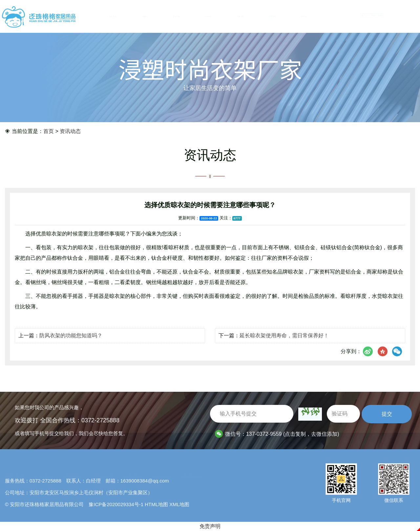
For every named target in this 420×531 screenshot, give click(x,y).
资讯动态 (272, 16)
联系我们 (304, 16)
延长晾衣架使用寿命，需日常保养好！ (284, 345)
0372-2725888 (100, 420)
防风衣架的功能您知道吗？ (71, 345)
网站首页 (113, 16)
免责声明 (210, 526)
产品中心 (176, 16)
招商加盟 (240, 16)
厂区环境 (209, 16)
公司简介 (145, 16)
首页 (49, 132)
